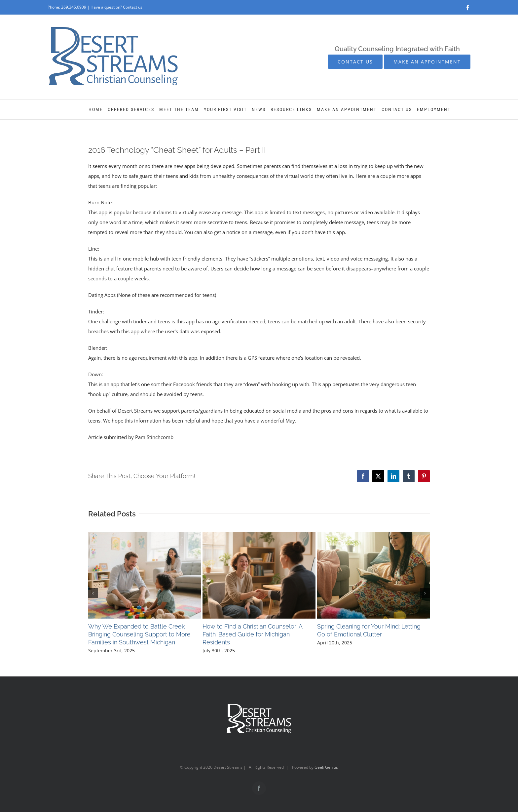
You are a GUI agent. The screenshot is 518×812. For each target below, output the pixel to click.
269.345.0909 (74, 7)
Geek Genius (326, 767)
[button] (93, 593)
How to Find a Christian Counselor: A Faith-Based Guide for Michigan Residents (252, 634)
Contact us (133, 7)
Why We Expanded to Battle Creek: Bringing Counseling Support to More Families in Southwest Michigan (139, 634)
